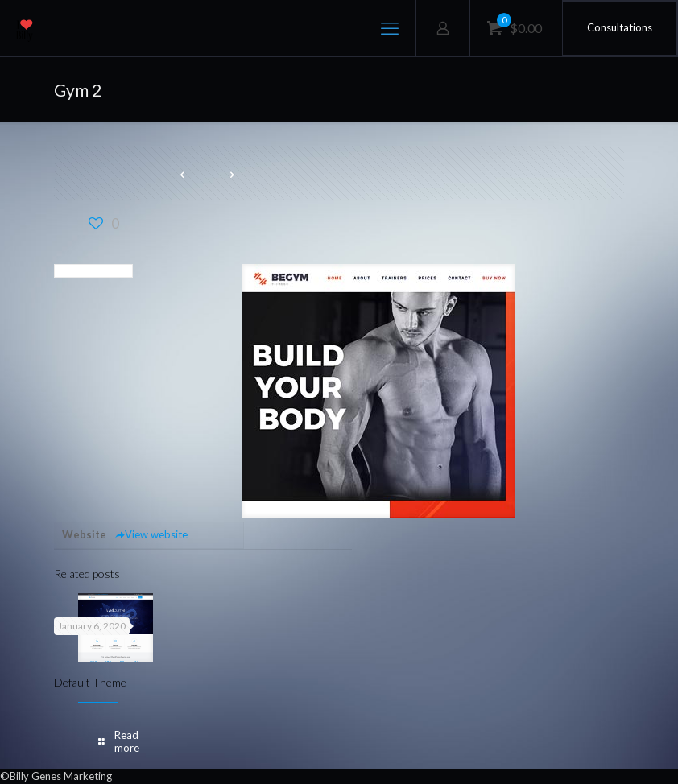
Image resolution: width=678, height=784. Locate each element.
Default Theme (90, 682)
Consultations (620, 27)
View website (151, 534)
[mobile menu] (390, 28)
